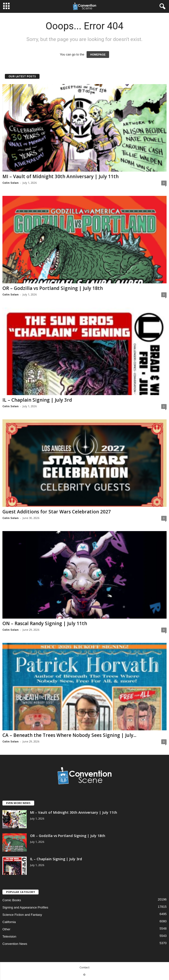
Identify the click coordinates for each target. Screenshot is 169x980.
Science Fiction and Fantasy (22, 915)
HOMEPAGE (98, 55)
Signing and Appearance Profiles (25, 907)
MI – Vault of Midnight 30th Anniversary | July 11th (60, 176)
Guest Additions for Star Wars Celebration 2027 (57, 512)
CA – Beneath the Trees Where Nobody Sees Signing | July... (69, 735)
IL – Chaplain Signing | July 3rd (37, 400)
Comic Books (12, 900)
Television (9, 936)
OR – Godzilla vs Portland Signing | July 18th (53, 288)
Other (6, 929)
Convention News (15, 944)
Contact (84, 967)
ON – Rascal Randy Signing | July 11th (45, 623)
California (9, 922)
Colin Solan (11, 183)
